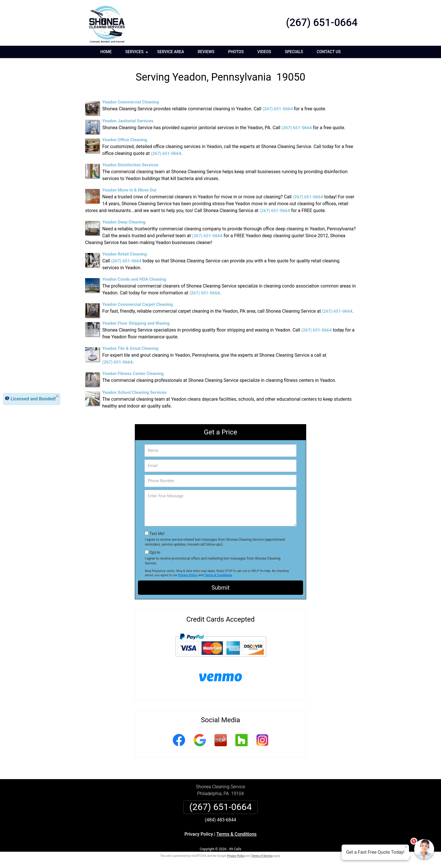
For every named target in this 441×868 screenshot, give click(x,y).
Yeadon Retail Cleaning (125, 254)
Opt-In (155, 552)
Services (137, 54)
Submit (220, 588)
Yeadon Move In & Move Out (129, 190)
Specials (294, 52)
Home (106, 52)
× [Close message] (406, 847)
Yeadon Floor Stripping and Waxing (136, 323)
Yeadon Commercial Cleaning (131, 102)
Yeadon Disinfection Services (130, 165)
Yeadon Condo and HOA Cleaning (134, 279)
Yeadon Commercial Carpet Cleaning (138, 304)
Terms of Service (262, 856)
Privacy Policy (188, 575)
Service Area (171, 52)
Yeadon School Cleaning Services (134, 392)
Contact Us (329, 52)
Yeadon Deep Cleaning (124, 222)
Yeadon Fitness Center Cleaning (133, 374)
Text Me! (157, 534)
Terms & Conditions (218, 575)
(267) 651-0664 (322, 23)
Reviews (206, 52)
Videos (264, 52)
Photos (236, 52)
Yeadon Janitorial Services (128, 121)
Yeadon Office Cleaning (125, 140)
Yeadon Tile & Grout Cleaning (130, 348)
